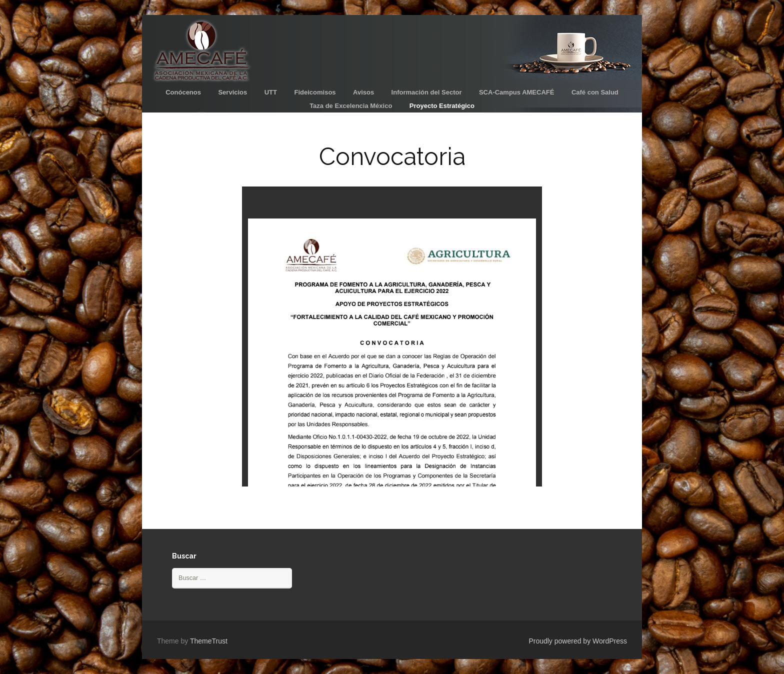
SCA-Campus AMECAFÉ (516, 92)
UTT (271, 92)
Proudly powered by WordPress (578, 641)
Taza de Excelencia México (351, 106)
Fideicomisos (315, 92)
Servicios (232, 92)
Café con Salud (595, 92)
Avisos (363, 92)
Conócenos (183, 92)
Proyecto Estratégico (442, 106)
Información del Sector (427, 92)
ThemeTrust (209, 641)
